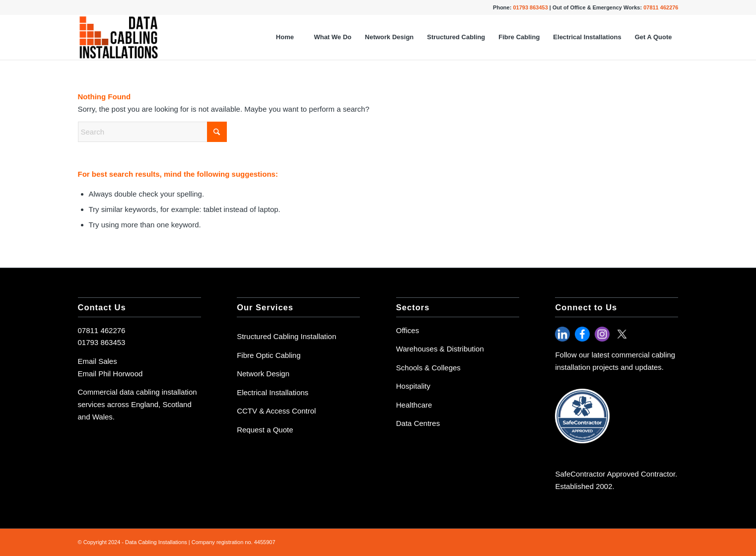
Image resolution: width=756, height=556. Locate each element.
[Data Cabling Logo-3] (119, 37)
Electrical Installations (273, 392)
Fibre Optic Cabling (269, 355)
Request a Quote (265, 430)
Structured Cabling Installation (286, 336)
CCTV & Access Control (276, 411)
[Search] (152, 132)
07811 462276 (102, 330)
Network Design (263, 374)
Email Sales (98, 361)
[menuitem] (284, 37)
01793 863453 (102, 342)
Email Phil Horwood (110, 374)
